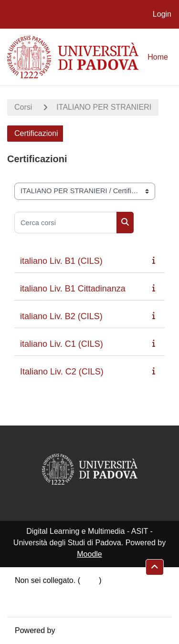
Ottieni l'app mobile (47, 603)
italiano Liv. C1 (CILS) (62, 344)
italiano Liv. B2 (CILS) (61, 316)
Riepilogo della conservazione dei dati (79, 592)
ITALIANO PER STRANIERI (104, 107)
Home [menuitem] (158, 57)
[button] (155, 567)
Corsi (23, 107)
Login (162, 14)
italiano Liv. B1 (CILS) (61, 261)
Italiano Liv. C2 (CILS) (62, 372)
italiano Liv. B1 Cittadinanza (73, 289)
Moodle (89, 554)
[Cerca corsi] (66, 223)
